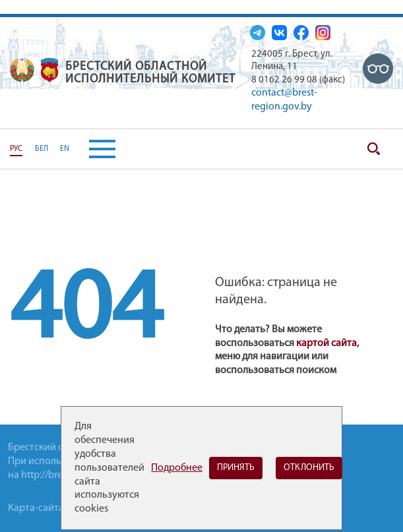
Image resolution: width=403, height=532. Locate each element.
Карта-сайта (36, 508)
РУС (16, 149)
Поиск (373, 149)
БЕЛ (42, 149)
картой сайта (326, 343)
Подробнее (177, 468)
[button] (92, 149)
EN (65, 149)
